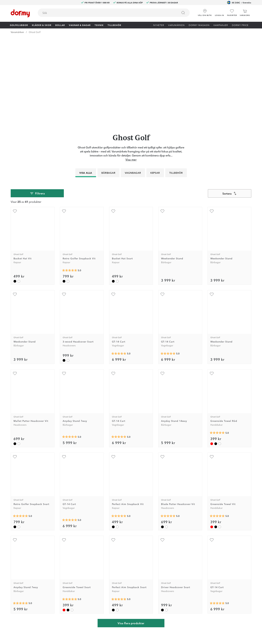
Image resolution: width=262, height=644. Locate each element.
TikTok (80, 584)
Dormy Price (240, 25)
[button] (219, 12)
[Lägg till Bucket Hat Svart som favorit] (113, 122)
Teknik (99, 25)
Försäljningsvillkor (171, 574)
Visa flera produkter (131, 534)
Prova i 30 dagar (170, 560)
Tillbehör (114, 25)
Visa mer (131, 70)
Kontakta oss (125, 555)
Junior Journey (85, 570)
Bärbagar (108, 83)
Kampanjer (221, 25)
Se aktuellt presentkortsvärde (134, 589)
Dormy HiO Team (86, 565)
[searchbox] (106, 13)
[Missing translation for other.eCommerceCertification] (59, 636)
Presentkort (124, 584)
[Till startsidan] (20, 13)
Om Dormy (167, 565)
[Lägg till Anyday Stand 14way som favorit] (162, 284)
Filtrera (37, 104)
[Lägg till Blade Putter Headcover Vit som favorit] (162, 368)
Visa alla (86, 83)
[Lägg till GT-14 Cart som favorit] (113, 205)
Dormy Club (83, 555)
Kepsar (155, 83)
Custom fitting (126, 560)
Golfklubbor (19, 25)
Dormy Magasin (199, 25)
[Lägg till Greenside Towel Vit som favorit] (212, 368)
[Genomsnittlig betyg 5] (70, 181)
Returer (122, 565)
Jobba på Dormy (171, 555)
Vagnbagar (133, 83)
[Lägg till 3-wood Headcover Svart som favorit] (64, 205)
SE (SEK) (239, 3)
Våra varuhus (125, 574)
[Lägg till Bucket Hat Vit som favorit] (15, 122)
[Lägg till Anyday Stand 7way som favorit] (64, 284)
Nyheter (159, 25)
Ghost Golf (35, 32)
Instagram (82, 579)
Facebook (82, 574)
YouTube (81, 589)
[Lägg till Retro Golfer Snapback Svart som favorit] (15, 368)
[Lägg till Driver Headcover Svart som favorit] (162, 451)
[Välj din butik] (205, 12)
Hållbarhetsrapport (172, 589)
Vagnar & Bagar (80, 25)
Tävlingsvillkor (169, 570)
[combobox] (114, 13)
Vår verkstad (125, 570)
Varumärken (176, 25)
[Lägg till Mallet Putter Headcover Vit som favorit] (15, 284)
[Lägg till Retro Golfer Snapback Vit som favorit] (64, 122)
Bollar (60, 25)
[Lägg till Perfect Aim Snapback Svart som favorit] (113, 451)
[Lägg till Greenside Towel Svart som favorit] (64, 451)
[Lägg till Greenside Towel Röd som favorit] (212, 284)
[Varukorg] (245, 13)
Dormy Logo (168, 584)
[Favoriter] (232, 13)
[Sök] (183, 13)
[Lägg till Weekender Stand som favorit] (162, 122)
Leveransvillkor (169, 579)
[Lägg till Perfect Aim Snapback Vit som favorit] (113, 368)
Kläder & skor (42, 25)
